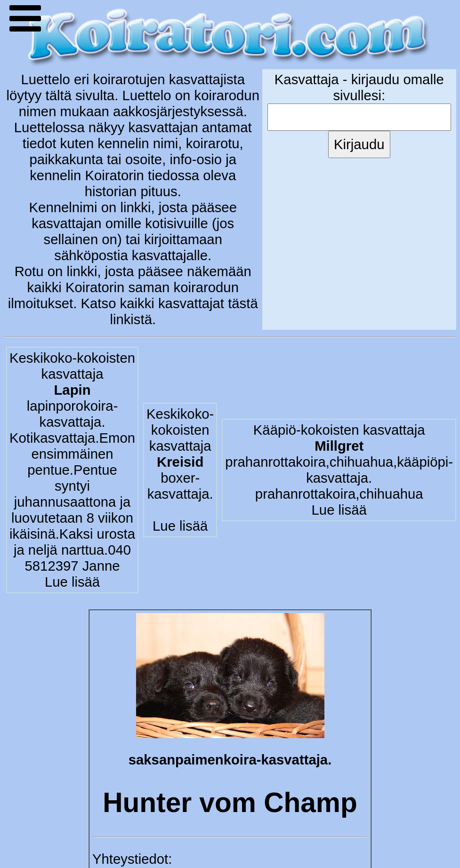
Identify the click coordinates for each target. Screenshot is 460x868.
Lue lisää (72, 582)
